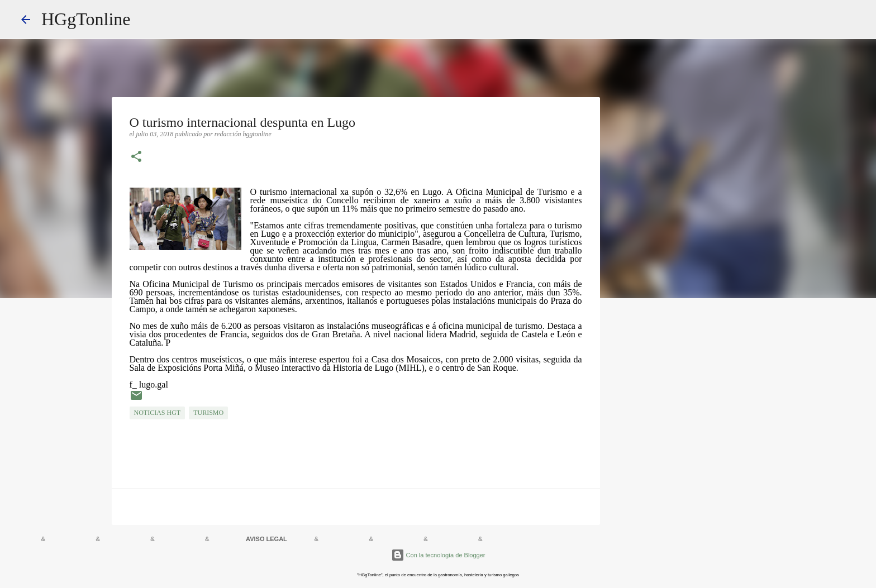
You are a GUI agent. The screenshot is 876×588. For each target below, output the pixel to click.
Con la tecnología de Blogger (438, 555)
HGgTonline (86, 19)
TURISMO (208, 413)
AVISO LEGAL (266, 539)
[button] (136, 157)
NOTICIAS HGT (158, 413)
